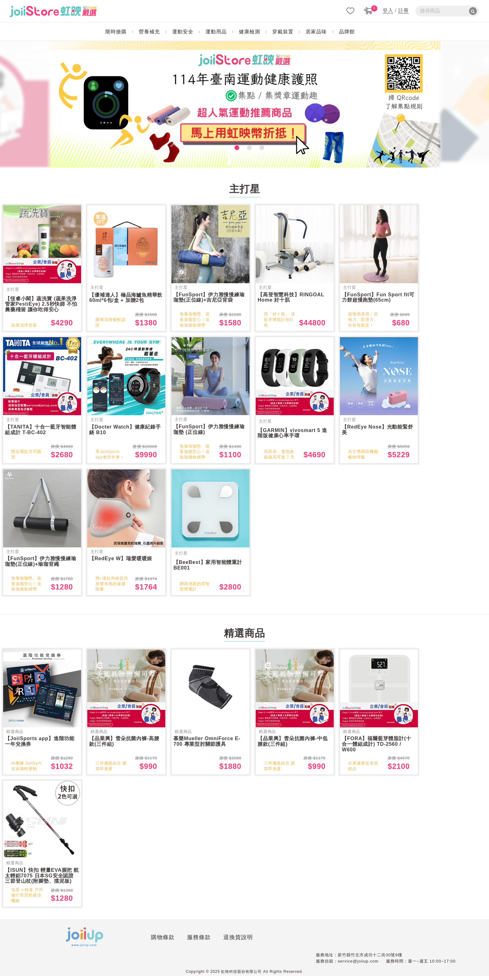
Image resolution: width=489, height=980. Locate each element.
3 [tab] (257, 147)
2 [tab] (244, 147)
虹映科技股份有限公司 (241, 976)
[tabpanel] (245, 104)
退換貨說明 (171, 943)
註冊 (404, 10)
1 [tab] (232, 147)
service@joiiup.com (358, 965)
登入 (388, 10)
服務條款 (132, 943)
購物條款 (96, 943)
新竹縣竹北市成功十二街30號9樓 (370, 959)
